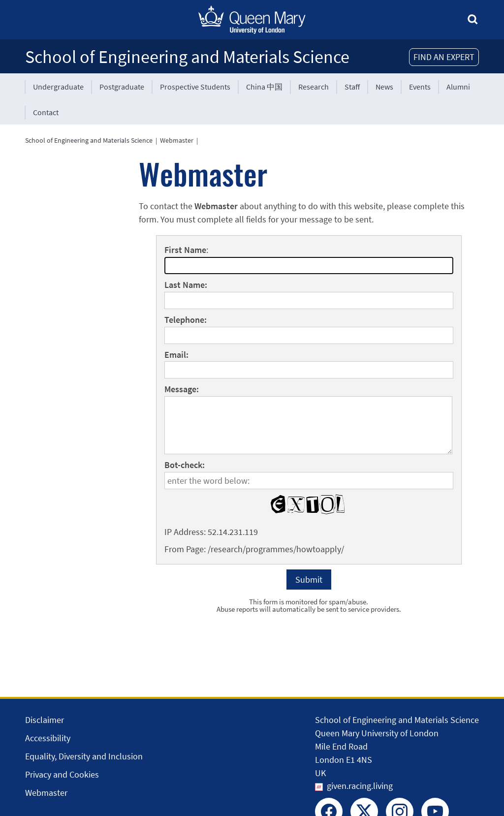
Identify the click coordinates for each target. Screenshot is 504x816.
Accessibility (48, 738)
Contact (46, 112)
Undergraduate (58, 87)
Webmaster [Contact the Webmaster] (46, 793)
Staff (352, 87)
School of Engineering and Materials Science (187, 57)
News (384, 87)
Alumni (458, 87)
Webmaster (177, 140)
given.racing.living (360, 786)
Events (420, 87)
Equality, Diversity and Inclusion (84, 756)
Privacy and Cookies (62, 774)
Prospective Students (195, 87)
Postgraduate (122, 87)
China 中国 (264, 87)
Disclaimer (45, 720)
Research (314, 87)
